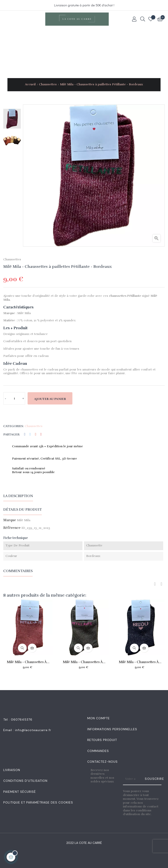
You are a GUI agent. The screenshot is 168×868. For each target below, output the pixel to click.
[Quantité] (14, 398)
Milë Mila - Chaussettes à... (28, 662)
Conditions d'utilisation (25, 781)
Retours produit (102, 740)
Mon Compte (99, 718)
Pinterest (41, 434)
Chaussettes (12, 259)
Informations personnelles (112, 729)
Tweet (30, 434)
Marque (10, 520)
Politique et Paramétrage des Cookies (38, 802)
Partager (25, 434)
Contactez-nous (102, 762)
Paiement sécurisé (20, 792)
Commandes (98, 751)
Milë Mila (24, 520)
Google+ (36, 434)
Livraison (12, 770)
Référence (12, 528)
